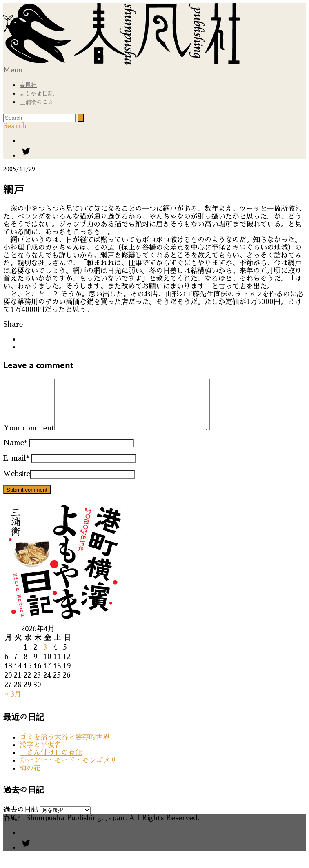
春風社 (28, 85)
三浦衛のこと (37, 102)
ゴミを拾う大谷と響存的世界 (65, 747)
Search (15, 126)
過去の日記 (21, 820)
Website (17, 484)
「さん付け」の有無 (51, 762)
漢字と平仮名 (40, 755)
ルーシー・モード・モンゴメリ (68, 770)
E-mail (16, 468)
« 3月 (13, 704)
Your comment (29, 438)
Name (15, 453)
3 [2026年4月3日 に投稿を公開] (45, 657)
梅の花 (30, 778)
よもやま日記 (37, 93)
